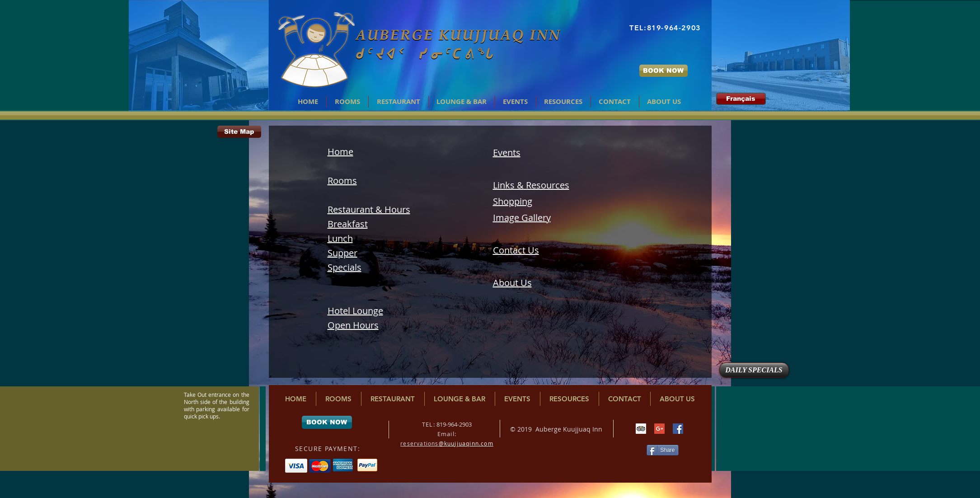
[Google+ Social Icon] (659, 429)
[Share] (663, 450)
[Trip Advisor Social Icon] (641, 429)
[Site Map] (239, 132)
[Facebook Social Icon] (678, 429)
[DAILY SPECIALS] (754, 370)
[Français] (741, 99)
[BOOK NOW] (663, 71)
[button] (399, 102)
